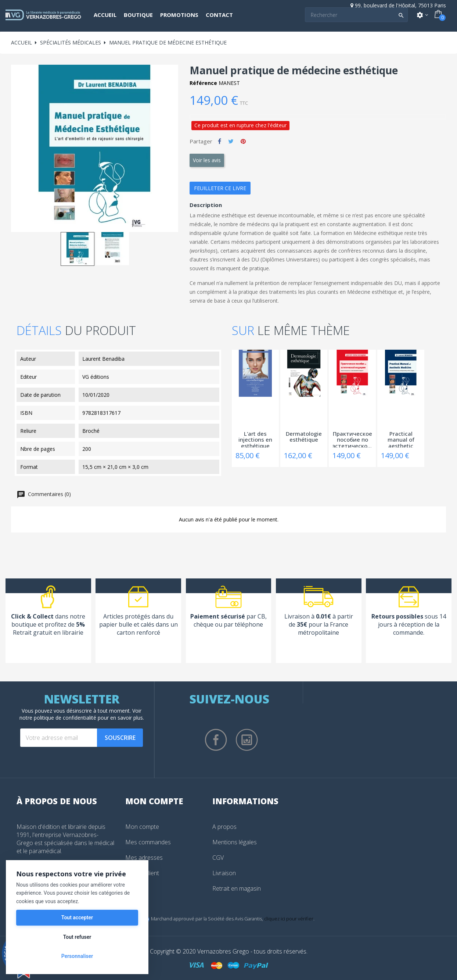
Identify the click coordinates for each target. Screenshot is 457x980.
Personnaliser (77, 956)
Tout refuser (77, 937)
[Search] (356, 15)
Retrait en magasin (237, 888)
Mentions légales (235, 842)
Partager (219, 141)
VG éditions (96, 377)
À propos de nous (57, 801)
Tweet (231, 141)
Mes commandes (148, 842)
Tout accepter (77, 917)
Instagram (247, 740)
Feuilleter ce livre (220, 188)
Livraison (224, 873)
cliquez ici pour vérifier (289, 919)
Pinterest (243, 141)
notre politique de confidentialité (58, 718)
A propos (224, 827)
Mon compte (142, 827)
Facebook (216, 740)
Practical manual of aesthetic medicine (401, 439)
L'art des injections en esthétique (255, 439)
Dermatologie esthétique (304, 437)
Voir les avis (207, 160)
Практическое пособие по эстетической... (352, 439)
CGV (218, 858)
